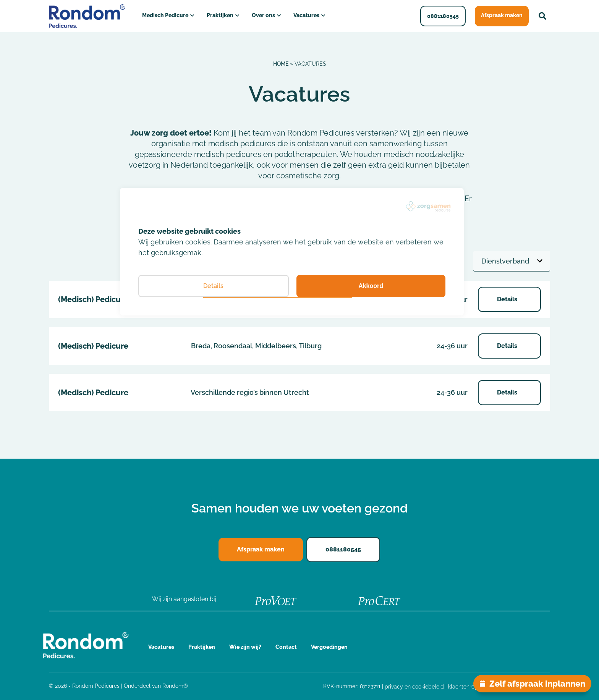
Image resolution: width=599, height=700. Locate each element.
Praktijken (220, 15)
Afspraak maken (502, 15)
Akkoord (371, 286)
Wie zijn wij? (245, 647)
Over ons (263, 15)
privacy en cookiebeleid (414, 687)
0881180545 (443, 16)
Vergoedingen (329, 647)
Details (508, 299)
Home (281, 64)
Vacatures (306, 15)
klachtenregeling (469, 687)
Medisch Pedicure (165, 15)
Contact (286, 647)
